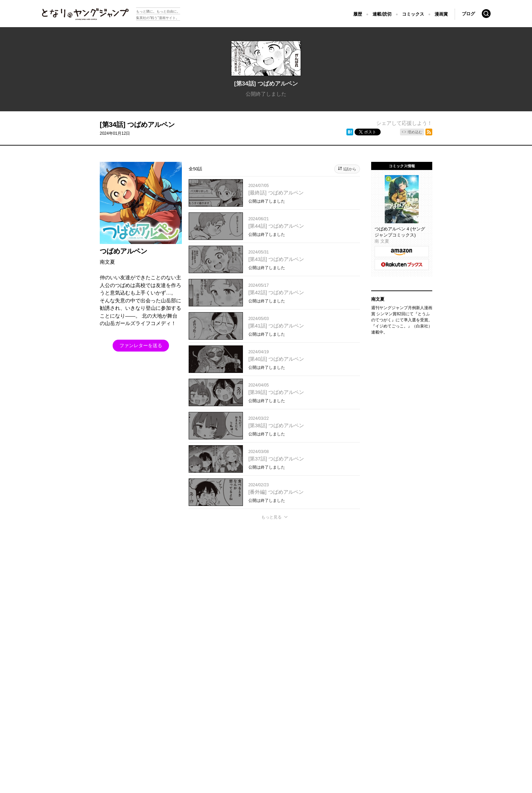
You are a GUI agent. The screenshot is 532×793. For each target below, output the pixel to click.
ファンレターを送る (141, 345)
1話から (350, 169)
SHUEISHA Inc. (66, 704)
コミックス (413, 14)
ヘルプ (179, 694)
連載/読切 (382, 14)
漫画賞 (441, 14)
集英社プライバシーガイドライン (134, 694)
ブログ (468, 14)
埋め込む (415, 132)
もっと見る (271, 517)
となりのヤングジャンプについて (65, 694)
